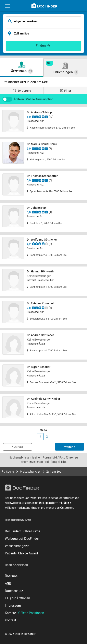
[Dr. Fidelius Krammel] (43, 313)
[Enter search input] (43, 21)
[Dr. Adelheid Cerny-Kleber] (43, 409)
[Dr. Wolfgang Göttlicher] (43, 249)
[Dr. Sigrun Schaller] (43, 377)
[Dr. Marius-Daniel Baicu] (43, 154)
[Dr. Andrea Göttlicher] (43, 345)
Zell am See (54, 472)
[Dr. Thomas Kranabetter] (43, 186)
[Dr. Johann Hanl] (43, 218)
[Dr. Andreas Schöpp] (43, 122)
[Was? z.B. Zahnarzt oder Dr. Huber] (43, 21)
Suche (8, 471)
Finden (41, 46)
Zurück (19, 447)
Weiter (69, 447)
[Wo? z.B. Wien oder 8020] (43, 33)
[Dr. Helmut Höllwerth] (43, 281)
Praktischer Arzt (30, 472)
